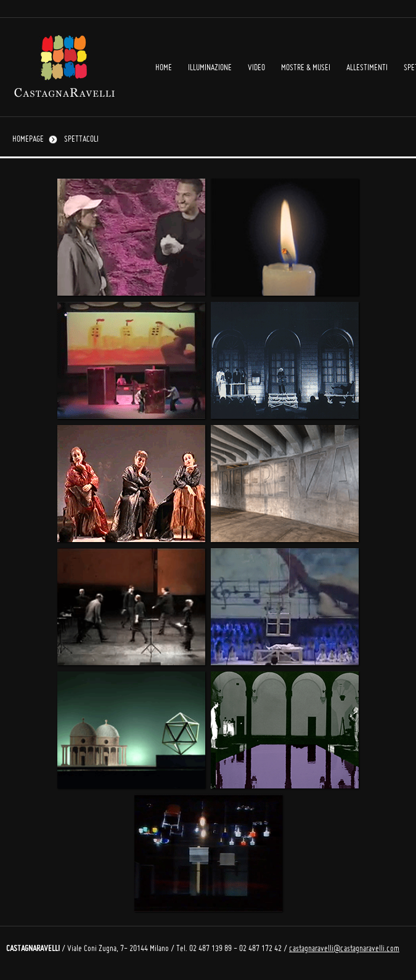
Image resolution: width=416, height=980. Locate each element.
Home (164, 68)
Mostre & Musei (306, 68)
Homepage (28, 140)
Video (256, 68)
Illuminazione (210, 68)
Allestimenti (367, 68)
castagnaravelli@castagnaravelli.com (344, 949)
